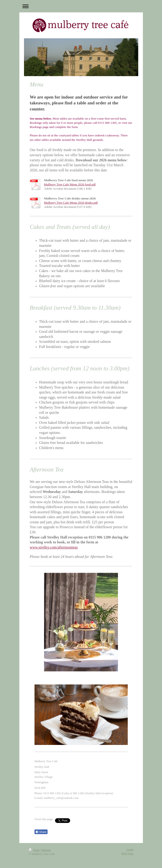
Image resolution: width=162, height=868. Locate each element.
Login (130, 850)
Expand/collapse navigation (81, 6)
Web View (127, 854)
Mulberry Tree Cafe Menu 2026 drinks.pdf (71, 203)
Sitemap (46, 850)
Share (41, 832)
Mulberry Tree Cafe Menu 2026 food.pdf (70, 184)
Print (34, 850)
